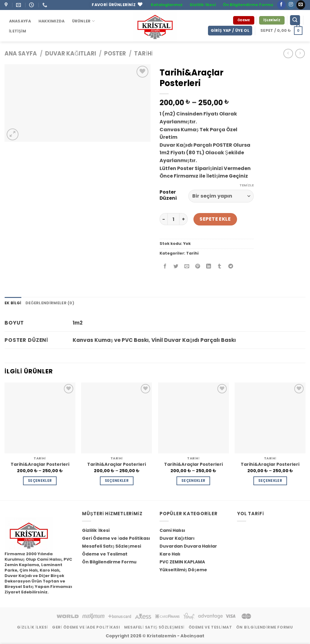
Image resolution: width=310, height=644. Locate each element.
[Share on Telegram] (231, 267)
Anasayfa (20, 21)
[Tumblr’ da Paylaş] (220, 267)
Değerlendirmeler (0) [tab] (50, 303)
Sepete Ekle (215, 219)
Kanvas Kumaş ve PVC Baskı (111, 340)
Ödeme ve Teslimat (105, 554)
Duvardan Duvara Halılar (188, 546)
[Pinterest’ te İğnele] (198, 267)
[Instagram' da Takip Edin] (291, 5)
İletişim (18, 31)
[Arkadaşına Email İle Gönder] (187, 267)
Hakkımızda (52, 21)
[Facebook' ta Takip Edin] (281, 5)
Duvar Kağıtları (71, 53)
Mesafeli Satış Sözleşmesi (112, 546)
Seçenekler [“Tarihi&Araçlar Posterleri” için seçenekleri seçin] (40, 481)
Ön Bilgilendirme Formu (248, 5)
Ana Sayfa (21, 53)
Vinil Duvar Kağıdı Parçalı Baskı (193, 340)
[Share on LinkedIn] (209, 267)
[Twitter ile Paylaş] (176, 267)
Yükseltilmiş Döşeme (183, 570)
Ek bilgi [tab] (13, 303)
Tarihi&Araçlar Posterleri (40, 464)
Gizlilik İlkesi (203, 5)
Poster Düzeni (168, 195)
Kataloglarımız (167, 5)
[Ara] (295, 20)
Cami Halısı (172, 530)
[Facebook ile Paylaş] (165, 267)
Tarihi (143, 53)
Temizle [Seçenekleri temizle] (247, 185)
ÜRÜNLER (83, 21)
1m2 (78, 323)
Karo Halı (170, 554)
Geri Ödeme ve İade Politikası (116, 538)
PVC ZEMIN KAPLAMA (182, 562)
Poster (115, 53)
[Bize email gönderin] (301, 5)
